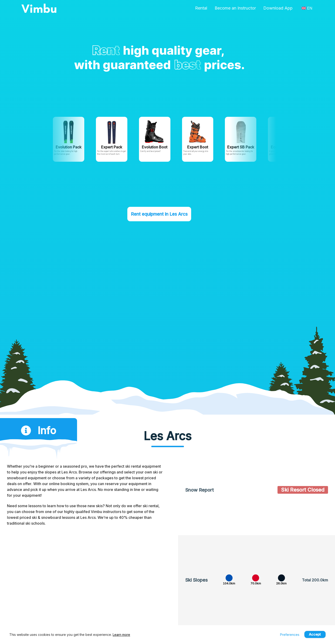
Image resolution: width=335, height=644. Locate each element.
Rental (201, 8)
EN (307, 8)
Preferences (290, 635)
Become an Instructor (235, 8)
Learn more (121, 635)
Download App (278, 8)
